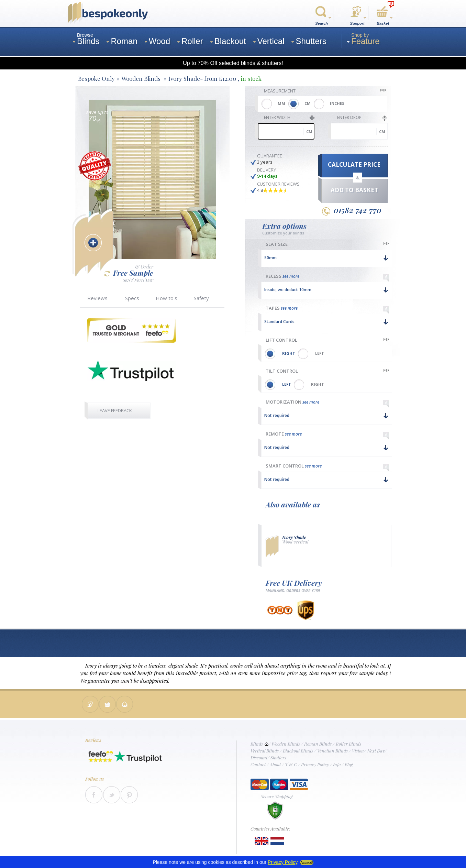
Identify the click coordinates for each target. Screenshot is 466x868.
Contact (258, 764)
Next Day (376, 751)
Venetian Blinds (332, 751)
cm (309, 131)
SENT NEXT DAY (138, 280)
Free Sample (129, 273)
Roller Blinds (348, 744)
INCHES (337, 103)
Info (337, 764)
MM (281, 103)
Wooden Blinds (286, 744)
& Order (144, 267)
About (275, 764)
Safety (201, 298)
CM (308, 103)
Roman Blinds (318, 744)
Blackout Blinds (298, 751)
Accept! (307, 862)
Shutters (278, 757)
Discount (259, 757)
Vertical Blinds (265, 751)
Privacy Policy (315, 764)
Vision (358, 751)
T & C (291, 764)
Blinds (257, 744)
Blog (349, 764)
